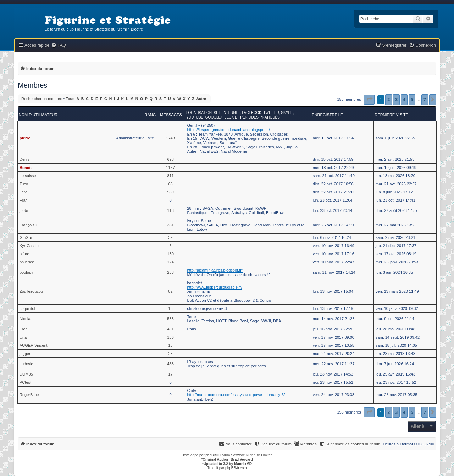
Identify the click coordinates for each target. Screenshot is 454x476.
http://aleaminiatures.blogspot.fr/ (215, 270)
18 (170, 308)
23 (170, 354)
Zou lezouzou (31, 291)
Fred (24, 329)
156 (170, 337)
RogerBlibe (29, 395)
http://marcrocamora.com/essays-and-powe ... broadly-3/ (236, 395)
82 (170, 291)
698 (170, 159)
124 (170, 262)
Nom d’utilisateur (38, 115)
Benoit (26, 168)
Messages (171, 115)
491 (170, 329)
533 (170, 319)
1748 (170, 138)
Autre (201, 99)
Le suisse (28, 176)
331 (170, 225)
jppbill (24, 210)
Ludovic (26, 364)
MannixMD (243, 464)
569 (170, 192)
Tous (70, 99)
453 (170, 364)
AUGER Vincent (34, 345)
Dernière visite (391, 115)
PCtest (25, 382)
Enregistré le (327, 115)
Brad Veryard (242, 459)
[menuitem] (59, 46)
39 (170, 237)
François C (29, 225)
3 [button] (396, 100)
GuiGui (26, 237)
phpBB (211, 455)
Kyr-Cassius (30, 246)
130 (170, 254)
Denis (24, 159)
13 (170, 345)
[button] (369, 100)
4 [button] (404, 100)
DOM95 (26, 374)
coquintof (27, 308)
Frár (23, 200)
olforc (24, 254)
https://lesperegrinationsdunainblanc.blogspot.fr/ (228, 130)
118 (170, 210)
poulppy (26, 272)
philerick (27, 262)
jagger (25, 354)
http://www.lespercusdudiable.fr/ (214, 287)
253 (170, 272)
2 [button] (389, 100)
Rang (150, 115)
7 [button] (425, 100)
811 (170, 176)
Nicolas (26, 319)
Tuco (24, 184)
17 (170, 374)
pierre (25, 138)
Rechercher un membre (42, 99)
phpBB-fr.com (236, 468)
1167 (170, 168)
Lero (23, 192)
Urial (24, 337)
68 (170, 184)
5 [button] (412, 100)
